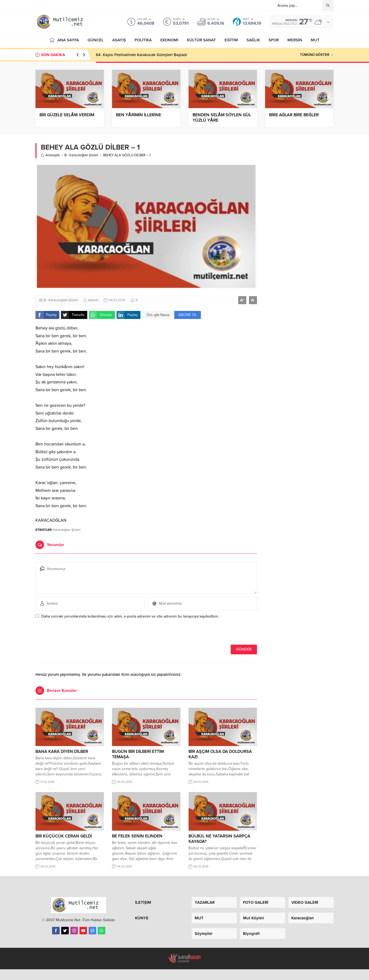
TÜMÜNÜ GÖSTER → (317, 55)
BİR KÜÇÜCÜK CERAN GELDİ (64, 836)
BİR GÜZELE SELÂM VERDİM (67, 115)
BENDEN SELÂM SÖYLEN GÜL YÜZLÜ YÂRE (222, 118)
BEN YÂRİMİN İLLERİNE (139, 115)
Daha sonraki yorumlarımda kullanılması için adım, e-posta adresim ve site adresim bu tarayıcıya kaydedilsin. (130, 616)
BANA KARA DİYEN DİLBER (62, 752)
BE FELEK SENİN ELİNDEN (137, 836)
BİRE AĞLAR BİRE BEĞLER (294, 115)
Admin (93, 300)
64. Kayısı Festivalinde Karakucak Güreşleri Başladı (142, 55)
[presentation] (72, 633)
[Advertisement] (299, 226)
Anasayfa (50, 155)
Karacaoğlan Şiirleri (67, 530)
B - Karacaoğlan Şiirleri (81, 155)
